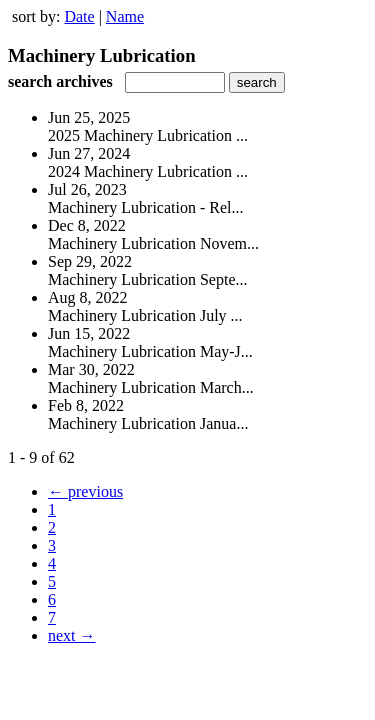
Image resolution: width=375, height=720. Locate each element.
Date (79, 16)
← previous (85, 491)
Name (125, 16)
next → (72, 635)
